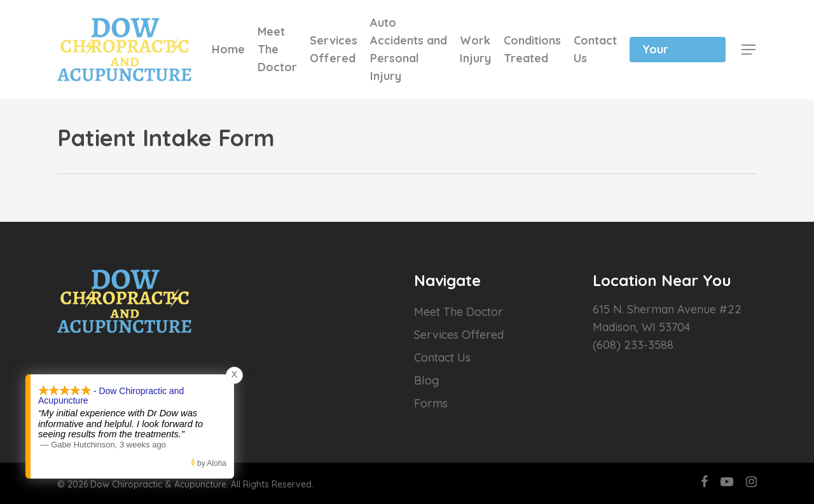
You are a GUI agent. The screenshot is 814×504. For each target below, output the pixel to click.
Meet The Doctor (277, 49)
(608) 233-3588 (633, 345)
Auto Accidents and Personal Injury (409, 49)
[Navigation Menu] (749, 50)
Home (228, 49)
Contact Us (595, 49)
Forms (431, 403)
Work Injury (475, 49)
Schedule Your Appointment (678, 49)
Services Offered (334, 49)
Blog (426, 380)
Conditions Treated (532, 49)
